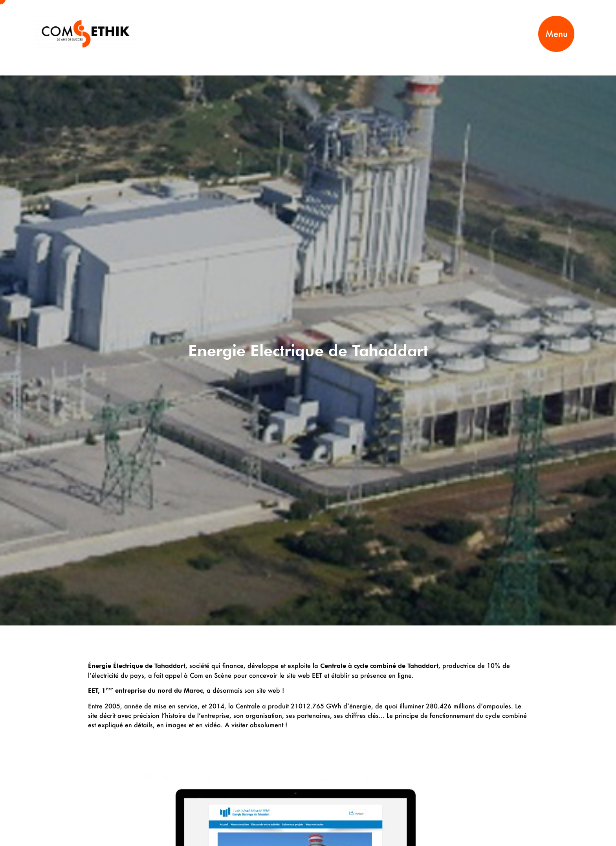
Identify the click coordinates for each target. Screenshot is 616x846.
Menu (556, 34)
